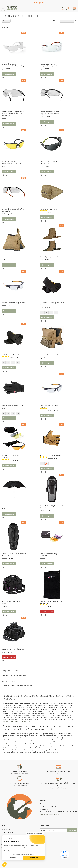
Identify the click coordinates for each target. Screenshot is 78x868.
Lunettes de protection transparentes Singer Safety (49, 65)
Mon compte (68, 9)
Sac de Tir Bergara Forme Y (11, 257)
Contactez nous (6, 829)
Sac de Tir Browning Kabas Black (13, 649)
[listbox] (52, 313)
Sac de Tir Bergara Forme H (49, 355)
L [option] (51, 312)
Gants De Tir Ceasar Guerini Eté (50, 456)
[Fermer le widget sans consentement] (35, 833)
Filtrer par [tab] (6, 21)
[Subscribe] (72, 830)
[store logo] (12, 9)
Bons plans (39, 2)
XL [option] (56, 312)
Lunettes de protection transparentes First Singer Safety (13, 65)
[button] (4, 865)
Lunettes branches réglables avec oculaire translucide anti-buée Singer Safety (13, 114)
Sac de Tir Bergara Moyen (48, 209)
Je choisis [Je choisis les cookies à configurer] (13, 858)
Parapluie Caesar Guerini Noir (12, 506)
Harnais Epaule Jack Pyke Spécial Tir (52, 257)
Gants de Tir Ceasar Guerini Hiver (13, 405)
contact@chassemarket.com (49, 814)
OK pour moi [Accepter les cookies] (34, 858)
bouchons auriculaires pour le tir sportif (16, 721)
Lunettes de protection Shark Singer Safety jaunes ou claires (12, 162)
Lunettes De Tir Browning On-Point (13, 303)
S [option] (42, 312)
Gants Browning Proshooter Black (13, 355)
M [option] (47, 312)
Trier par (56, 21)
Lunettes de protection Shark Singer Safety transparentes (50, 113)
